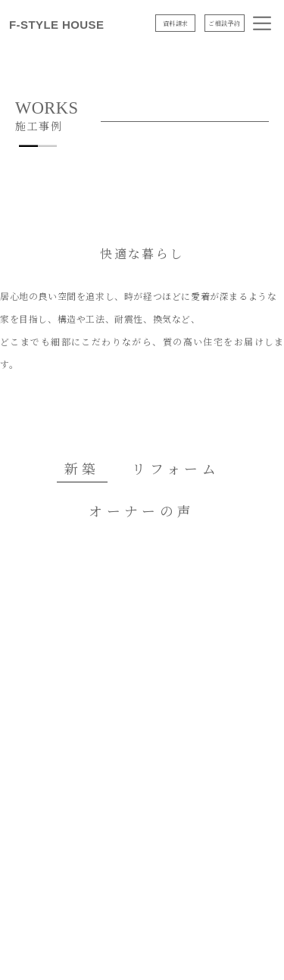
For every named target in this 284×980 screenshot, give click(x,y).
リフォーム (176, 468)
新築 (82, 468)
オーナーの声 (142, 510)
